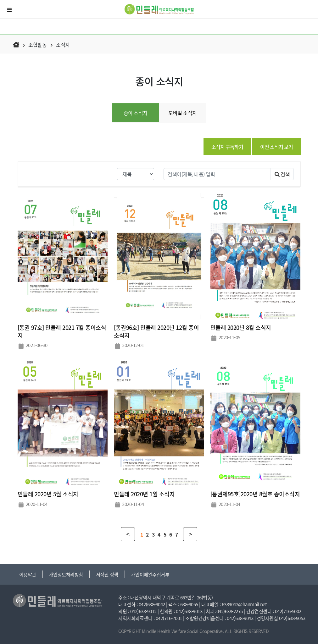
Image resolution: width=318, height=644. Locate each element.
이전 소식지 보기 (276, 147)
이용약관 (28, 575)
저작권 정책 (107, 575)
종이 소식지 (136, 113)
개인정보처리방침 (66, 575)
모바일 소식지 (183, 113)
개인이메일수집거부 (150, 575)
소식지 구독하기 (227, 147)
